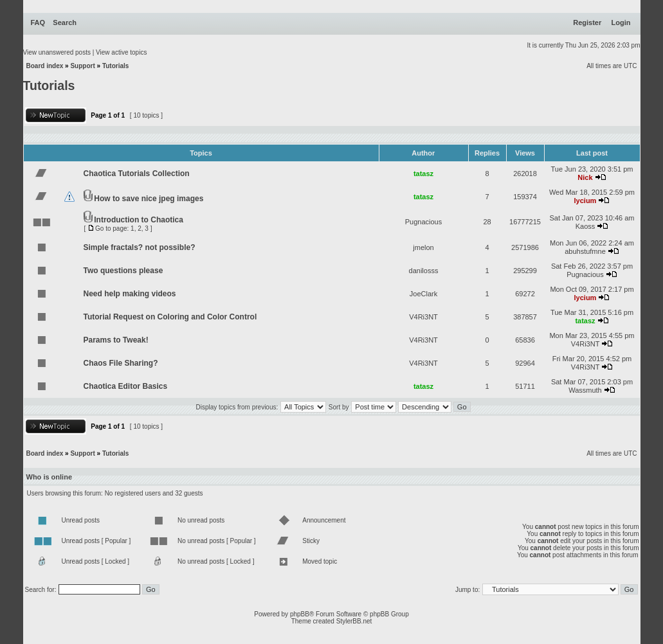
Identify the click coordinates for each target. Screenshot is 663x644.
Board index (45, 66)
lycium (586, 201)
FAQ (38, 22)
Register (587, 22)
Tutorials (115, 66)
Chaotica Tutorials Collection (137, 174)
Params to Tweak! (116, 340)
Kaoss (586, 226)
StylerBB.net (354, 621)
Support (82, 66)
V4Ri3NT (423, 317)
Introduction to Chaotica (139, 220)
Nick (585, 177)
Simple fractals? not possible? (140, 247)
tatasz (423, 174)
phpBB (300, 614)
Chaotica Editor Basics (126, 386)
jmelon (423, 247)
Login (621, 22)
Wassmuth (585, 390)
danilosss (424, 271)
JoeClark (423, 294)
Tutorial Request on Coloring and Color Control (170, 317)
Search (65, 22)
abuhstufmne (585, 251)
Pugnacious (424, 222)
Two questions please (123, 271)
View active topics (121, 52)
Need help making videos (130, 294)
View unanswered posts (57, 52)
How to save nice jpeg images (149, 199)
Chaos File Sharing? (121, 363)
